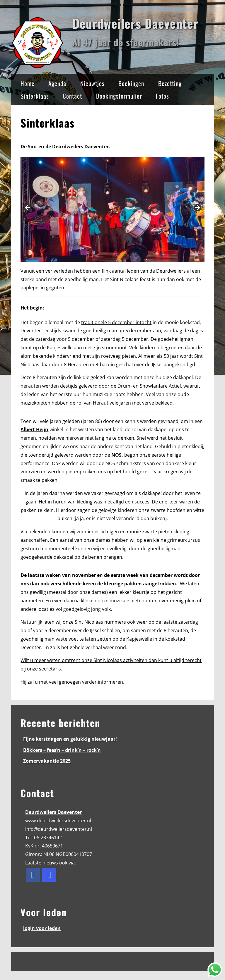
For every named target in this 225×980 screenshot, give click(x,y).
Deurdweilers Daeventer (135, 23)
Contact (72, 96)
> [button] (197, 208)
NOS (116, 455)
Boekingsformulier (119, 96)
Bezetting (170, 83)
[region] (112, 210)
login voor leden (42, 928)
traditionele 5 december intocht (116, 322)
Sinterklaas (35, 96)
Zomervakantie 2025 (47, 761)
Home (28, 83)
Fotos (162, 96)
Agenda (57, 83)
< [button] (28, 208)
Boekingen (131, 83)
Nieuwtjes (92, 83)
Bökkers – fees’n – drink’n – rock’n (62, 750)
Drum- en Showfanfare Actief (149, 386)
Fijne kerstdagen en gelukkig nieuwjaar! (70, 739)
